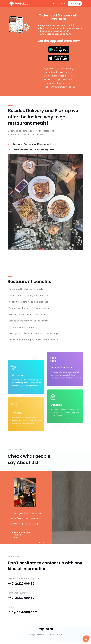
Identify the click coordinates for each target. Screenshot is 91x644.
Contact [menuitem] (62, 3)
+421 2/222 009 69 (21, 598)
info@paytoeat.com (23, 612)
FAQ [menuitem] (54, 3)
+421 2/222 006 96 (21, 584)
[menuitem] (75, 3)
